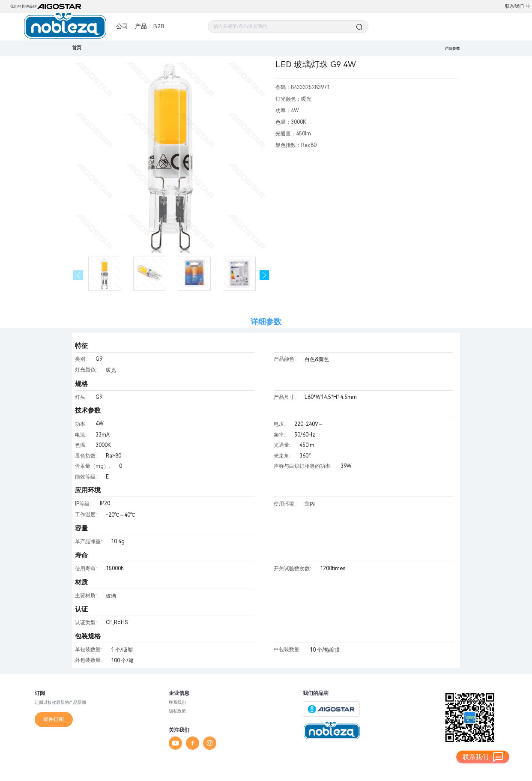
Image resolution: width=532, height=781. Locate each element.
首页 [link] (77, 48)
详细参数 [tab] (266, 322)
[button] (265, 275)
